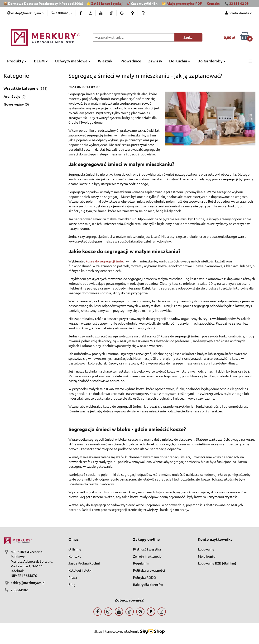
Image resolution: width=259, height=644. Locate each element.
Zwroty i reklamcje (147, 556)
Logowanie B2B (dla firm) (217, 563)
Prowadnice (131, 61)
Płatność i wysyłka (147, 549)
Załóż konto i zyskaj (107, 3)
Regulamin (141, 563)
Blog (72, 585)
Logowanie (206, 549)
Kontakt (213, 3)
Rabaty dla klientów (148, 585)
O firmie (75, 549)
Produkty (17, 61)
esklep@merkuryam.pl (28, 583)
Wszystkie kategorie (22, 88)
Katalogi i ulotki (80, 570)
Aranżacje (12, 96)
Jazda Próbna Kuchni (84, 563)
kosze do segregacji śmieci (106, 261)
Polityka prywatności (149, 570)
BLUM (41, 61)
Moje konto (207, 556)
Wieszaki (106, 61)
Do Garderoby (212, 61)
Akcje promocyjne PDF (184, 3)
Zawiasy (155, 61)
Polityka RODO (145, 577)
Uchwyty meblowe (73, 61)
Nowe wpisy (14, 104)
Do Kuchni (180, 61)
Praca (73, 577)
